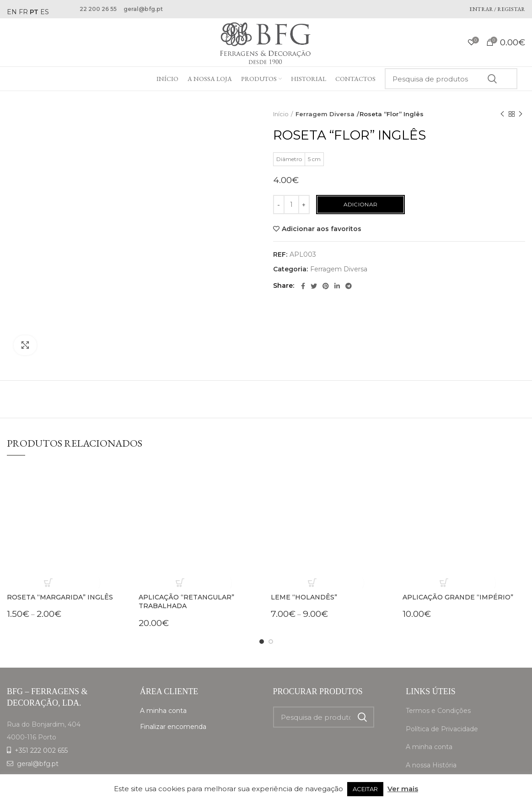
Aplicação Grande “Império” (458, 532)
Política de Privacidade (442, 664)
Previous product (502, 114)
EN (12, 12)
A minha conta (163, 645)
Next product (521, 114)
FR (23, 12)
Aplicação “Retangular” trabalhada (186, 536)
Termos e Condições (438, 645)
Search (492, 79)
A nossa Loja (426, 718)
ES (45, 12)
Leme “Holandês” (304, 532)
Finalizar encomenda (173, 661)
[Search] (451, 79)
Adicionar (361, 204)
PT (34, 12)
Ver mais (403, 789)
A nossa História (431, 700)
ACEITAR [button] (365, 789)
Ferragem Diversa (322, 114)
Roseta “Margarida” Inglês (60, 532)
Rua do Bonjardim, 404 (44, 659)
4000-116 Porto (32, 672)
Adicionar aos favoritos (322, 229)
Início (281, 114)
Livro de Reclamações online (452, 736)
